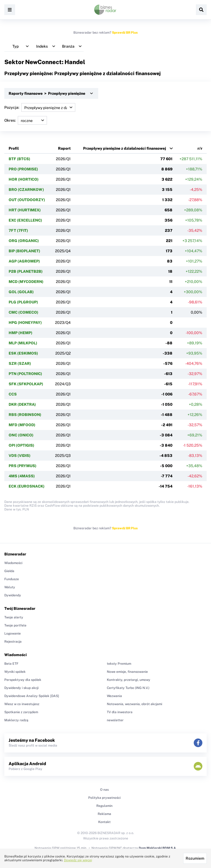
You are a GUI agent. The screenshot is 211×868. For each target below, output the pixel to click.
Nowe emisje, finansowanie (127, 672)
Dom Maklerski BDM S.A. (158, 848)
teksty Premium (119, 664)
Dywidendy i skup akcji (21, 688)
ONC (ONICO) (21, 435)
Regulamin (104, 806)
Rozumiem (195, 858)
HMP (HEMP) (21, 333)
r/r (200, 148)
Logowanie (13, 633)
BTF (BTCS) (19, 159)
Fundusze (12, 579)
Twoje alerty (14, 617)
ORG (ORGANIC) (24, 241)
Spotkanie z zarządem (21, 712)
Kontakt (104, 822)
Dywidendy (13, 595)
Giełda (9, 571)
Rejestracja (13, 642)
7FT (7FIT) (18, 230)
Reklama (104, 814)
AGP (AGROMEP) (24, 261)
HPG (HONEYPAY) (25, 323)
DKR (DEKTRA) (22, 404)
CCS (13, 394)
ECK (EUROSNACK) (27, 486)
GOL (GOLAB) (21, 292)
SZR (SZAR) (20, 363)
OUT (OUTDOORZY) (27, 200)
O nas (104, 790)
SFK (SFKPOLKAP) (26, 384)
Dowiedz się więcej (78, 860)
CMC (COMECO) (23, 312)
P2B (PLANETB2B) (26, 271)
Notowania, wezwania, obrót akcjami (135, 704)
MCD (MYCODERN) (26, 282)
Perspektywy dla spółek (23, 680)
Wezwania (114, 696)
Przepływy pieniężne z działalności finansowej (125, 148)
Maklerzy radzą (16, 720)
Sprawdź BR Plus (125, 33)
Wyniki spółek (15, 672)
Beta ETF (11, 664)
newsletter (115, 720)
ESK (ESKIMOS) (23, 353)
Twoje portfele (15, 625)
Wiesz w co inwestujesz (22, 704)
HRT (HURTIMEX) (25, 210)
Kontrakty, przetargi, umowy (129, 680)
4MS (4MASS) (22, 476)
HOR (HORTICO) (24, 179)
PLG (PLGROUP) (23, 302)
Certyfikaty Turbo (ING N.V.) (128, 688)
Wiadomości (13, 563)
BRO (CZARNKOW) (26, 190)
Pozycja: (40, 107)
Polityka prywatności (104, 798)
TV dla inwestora (120, 712)
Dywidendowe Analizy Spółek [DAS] (32, 696)
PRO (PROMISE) (23, 169)
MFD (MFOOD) (22, 425)
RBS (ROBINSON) (25, 415)
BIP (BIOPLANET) (24, 251)
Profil (14, 148)
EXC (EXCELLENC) (25, 220)
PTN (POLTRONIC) (25, 374)
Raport (64, 148)
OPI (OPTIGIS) (21, 445)
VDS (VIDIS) (20, 456)
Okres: (26, 120)
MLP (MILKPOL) (23, 343)
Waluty (10, 587)
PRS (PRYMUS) (23, 466)
